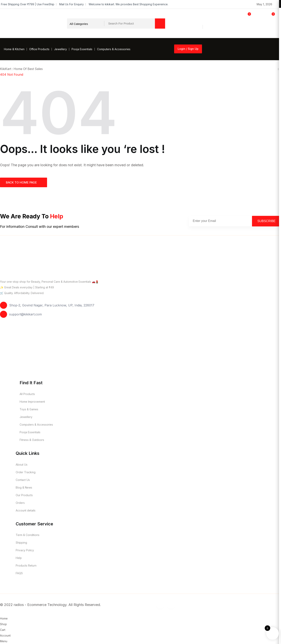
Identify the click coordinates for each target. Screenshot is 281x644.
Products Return (26, 565)
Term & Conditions (28, 535)
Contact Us (23, 480)
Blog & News (24, 487)
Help (19, 558)
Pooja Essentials (82, 49)
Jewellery (60, 49)
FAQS (19, 573)
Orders (20, 503)
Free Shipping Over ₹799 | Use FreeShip (28, 4)
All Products (27, 394)
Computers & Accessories (114, 49)
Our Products (24, 495)
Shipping (21, 543)
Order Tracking (26, 472)
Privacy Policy (25, 550)
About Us (22, 464)
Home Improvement (32, 402)
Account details (26, 510)
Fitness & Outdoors (32, 440)
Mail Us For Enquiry (71, 4)
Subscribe (266, 221)
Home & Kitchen (14, 49)
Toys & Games (29, 409)
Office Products (39, 49)
